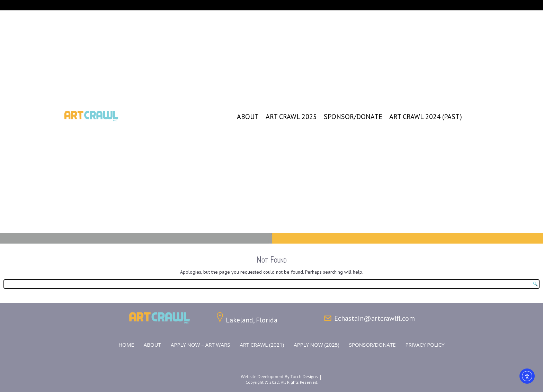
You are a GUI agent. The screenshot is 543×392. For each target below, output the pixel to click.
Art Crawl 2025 (291, 117)
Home (126, 345)
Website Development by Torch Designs (279, 377)
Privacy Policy (425, 345)
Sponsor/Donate (353, 117)
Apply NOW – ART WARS (200, 345)
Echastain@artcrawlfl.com (375, 318)
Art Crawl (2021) (262, 345)
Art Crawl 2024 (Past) (426, 117)
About (248, 117)
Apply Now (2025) (317, 345)
